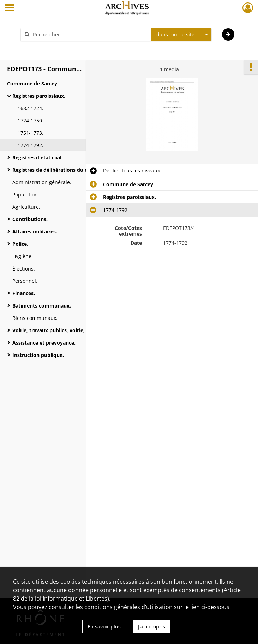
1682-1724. (31, 108)
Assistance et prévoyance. (44, 343)
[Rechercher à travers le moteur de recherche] (90, 34)
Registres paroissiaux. (39, 96)
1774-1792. (31, 145)
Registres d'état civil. (38, 157)
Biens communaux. (35, 318)
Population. (26, 195)
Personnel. (25, 281)
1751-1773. (31, 133)
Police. (20, 244)
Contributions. (30, 219)
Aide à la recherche (48, 47)
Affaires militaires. (35, 232)
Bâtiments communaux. (42, 306)
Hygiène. (23, 256)
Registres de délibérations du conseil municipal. (70, 170)
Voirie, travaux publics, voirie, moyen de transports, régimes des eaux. (83, 330)
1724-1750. (31, 120)
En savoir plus (104, 627)
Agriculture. (26, 207)
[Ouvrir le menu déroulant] (10, 8)
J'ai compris (152, 627)
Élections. (24, 269)
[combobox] (181, 35)
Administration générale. (42, 182)
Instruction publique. (38, 355)
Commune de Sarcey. (33, 83)
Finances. (24, 293)
